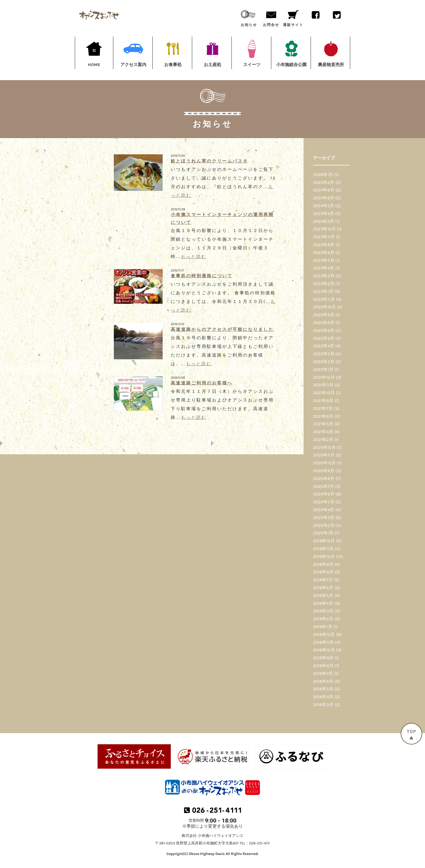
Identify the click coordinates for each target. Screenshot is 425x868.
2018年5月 (323, 689)
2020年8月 (324, 479)
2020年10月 (324, 463)
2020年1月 (323, 533)
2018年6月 (323, 681)
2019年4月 (323, 603)
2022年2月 (324, 362)
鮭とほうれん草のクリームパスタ (209, 161)
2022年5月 (324, 338)
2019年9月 (323, 564)
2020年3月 (324, 518)
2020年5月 (324, 502)
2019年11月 (323, 549)
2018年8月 (323, 666)
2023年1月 (323, 291)
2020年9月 (324, 471)
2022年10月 (324, 307)
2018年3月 (323, 705)
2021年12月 (324, 377)
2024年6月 (324, 198)
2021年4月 (323, 432)
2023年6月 (324, 252)
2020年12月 (324, 447)
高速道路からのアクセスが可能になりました (222, 329)
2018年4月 (323, 697)
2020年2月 (324, 525)
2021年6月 (323, 416)
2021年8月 (323, 401)
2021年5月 (323, 424)
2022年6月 (324, 330)
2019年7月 (323, 580)
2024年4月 (324, 213)
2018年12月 (324, 634)
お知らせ (249, 17)
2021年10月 (324, 393)
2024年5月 (324, 206)
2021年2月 (323, 440)
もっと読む (194, 257)
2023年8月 (324, 245)
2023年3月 (324, 276)
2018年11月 (323, 642)
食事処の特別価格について (202, 276)
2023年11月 (324, 237)
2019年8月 (323, 572)
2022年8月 (324, 323)
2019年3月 (323, 611)
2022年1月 (323, 369)
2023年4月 (324, 268)
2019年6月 (323, 588)
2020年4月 (324, 510)
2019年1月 (323, 627)
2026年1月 (323, 174)
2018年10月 (324, 650)
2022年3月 (324, 354)
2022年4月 (324, 346)
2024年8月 (324, 190)
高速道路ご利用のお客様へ (202, 383)
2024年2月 (324, 221)
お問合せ (271, 17)
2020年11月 (324, 455)
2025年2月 (324, 182)
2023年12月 (324, 229)
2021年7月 (323, 408)
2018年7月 (323, 673)
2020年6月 (324, 494)
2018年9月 (323, 658)
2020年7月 (323, 486)
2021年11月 (323, 385)
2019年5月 (323, 595)
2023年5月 (324, 260)
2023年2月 (324, 284)
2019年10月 (324, 557)
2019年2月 (323, 619)
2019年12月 (324, 541)
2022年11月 (324, 299)
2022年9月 (324, 315)
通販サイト (293, 17)
